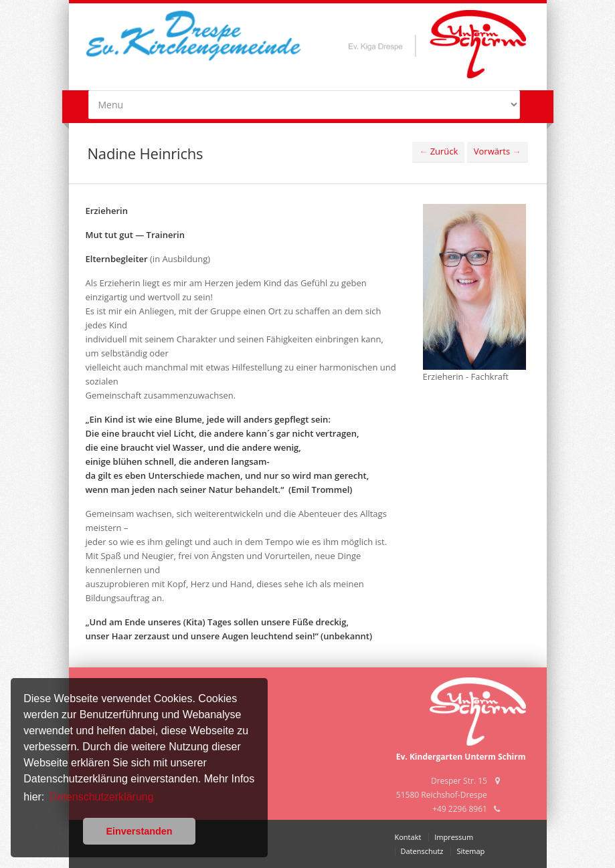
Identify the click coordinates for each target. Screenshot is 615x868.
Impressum (454, 837)
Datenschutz (422, 851)
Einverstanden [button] (139, 831)
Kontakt (408, 837)
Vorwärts (498, 151)
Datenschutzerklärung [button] (102, 797)
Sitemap (470, 851)
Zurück (438, 151)
